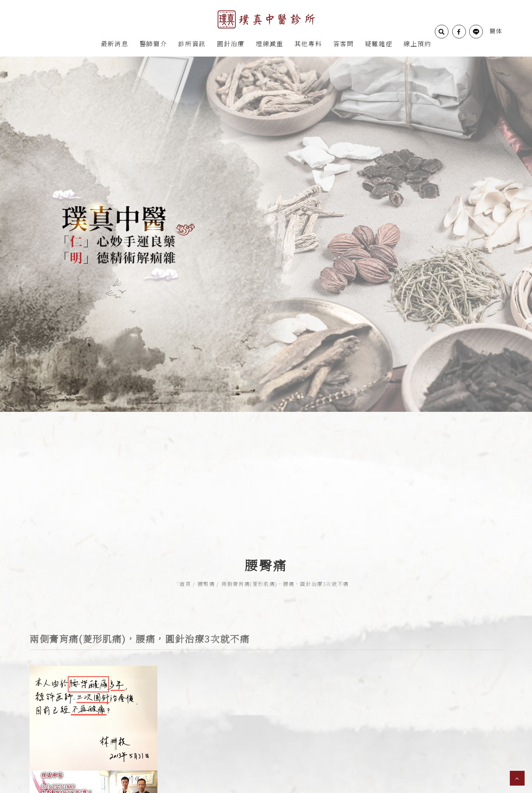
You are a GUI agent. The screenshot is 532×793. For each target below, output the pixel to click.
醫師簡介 (154, 43)
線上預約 (417, 43)
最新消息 (115, 43)
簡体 (496, 31)
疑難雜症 (379, 43)
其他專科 (308, 43)
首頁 (185, 562)
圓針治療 (231, 43)
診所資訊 (192, 43)
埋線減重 (270, 43)
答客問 (344, 43)
